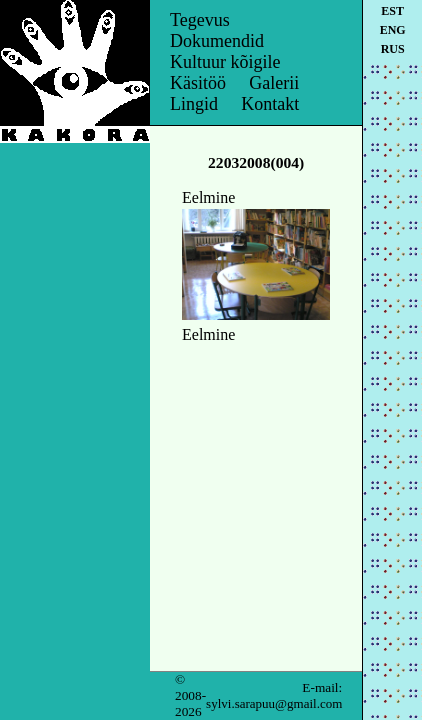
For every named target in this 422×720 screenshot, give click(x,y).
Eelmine (208, 197)
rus (393, 49)
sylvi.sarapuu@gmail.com (274, 703)
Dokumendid (217, 41)
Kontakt (270, 104)
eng (393, 30)
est (392, 11)
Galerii (274, 83)
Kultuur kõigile (225, 62)
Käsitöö (198, 83)
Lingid (194, 104)
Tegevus (200, 20)
